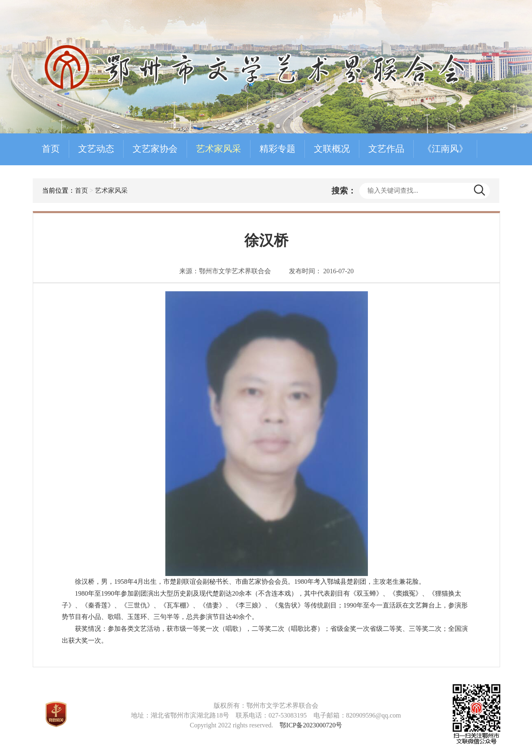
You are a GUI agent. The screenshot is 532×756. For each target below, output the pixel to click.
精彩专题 (277, 149)
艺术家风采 (219, 149)
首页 (51, 149)
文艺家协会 (155, 149)
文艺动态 (96, 149)
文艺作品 (386, 149)
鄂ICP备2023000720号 (311, 725)
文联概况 (332, 149)
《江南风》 (445, 149)
